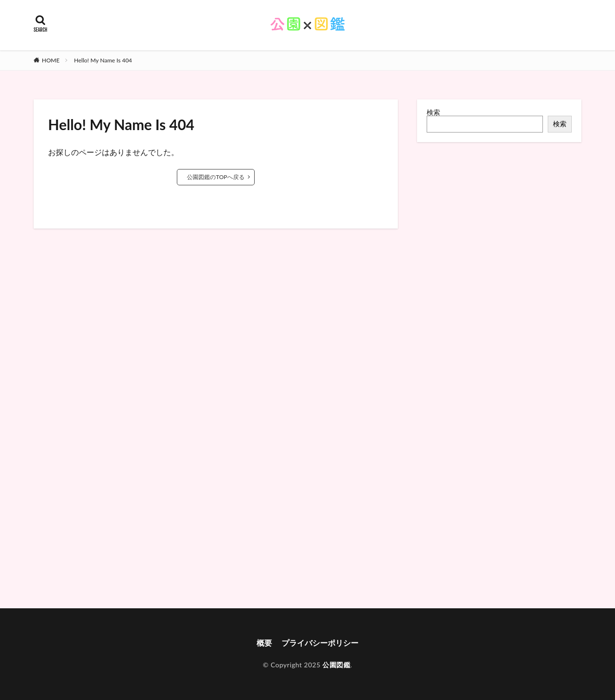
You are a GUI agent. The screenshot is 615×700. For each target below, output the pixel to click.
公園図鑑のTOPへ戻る (216, 177)
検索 (433, 112)
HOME (51, 60)
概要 (264, 643)
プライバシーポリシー (320, 643)
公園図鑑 (336, 665)
